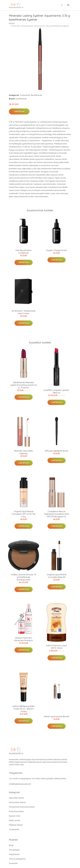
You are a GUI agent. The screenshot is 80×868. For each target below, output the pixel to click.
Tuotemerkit (25, 95)
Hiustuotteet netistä (17, 802)
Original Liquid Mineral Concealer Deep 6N (57, 576)
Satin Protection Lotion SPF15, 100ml (57, 647)
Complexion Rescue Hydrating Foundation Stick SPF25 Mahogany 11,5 (57, 514)
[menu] (68, 5)
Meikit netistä (14, 820)
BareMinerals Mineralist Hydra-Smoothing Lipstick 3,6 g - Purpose (24, 385)
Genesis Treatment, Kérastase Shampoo (24, 639)
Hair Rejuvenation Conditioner (24, 252)
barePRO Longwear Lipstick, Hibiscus (56, 391)
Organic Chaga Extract (56, 250)
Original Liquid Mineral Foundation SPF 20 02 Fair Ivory (24, 514)
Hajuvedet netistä (16, 798)
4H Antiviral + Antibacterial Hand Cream (24, 312)
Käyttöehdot (14, 854)
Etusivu (12, 23)
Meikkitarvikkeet (16, 825)
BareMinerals (37, 95)
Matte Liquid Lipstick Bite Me (57, 716)
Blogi (11, 845)
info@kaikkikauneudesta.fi (20, 784)
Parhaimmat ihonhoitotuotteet (22, 807)
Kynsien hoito (15, 816)
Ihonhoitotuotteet (16, 811)
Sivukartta (13, 863)
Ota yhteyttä (14, 850)
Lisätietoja (19, 111)
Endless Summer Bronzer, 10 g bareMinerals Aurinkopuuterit (24, 577)
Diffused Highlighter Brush (56, 451)
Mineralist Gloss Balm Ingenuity (24, 452)
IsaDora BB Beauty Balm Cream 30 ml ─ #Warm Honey (24, 709)
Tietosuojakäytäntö (17, 859)
